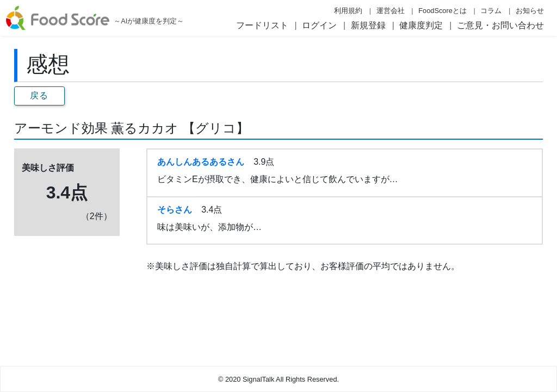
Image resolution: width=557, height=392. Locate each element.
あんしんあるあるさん (201, 162)
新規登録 (368, 25)
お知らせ (530, 11)
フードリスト (262, 25)
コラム (491, 11)
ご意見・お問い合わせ (500, 25)
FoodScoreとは (442, 11)
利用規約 (348, 11)
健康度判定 (421, 25)
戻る (39, 95)
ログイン (319, 25)
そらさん (175, 210)
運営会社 (391, 11)
